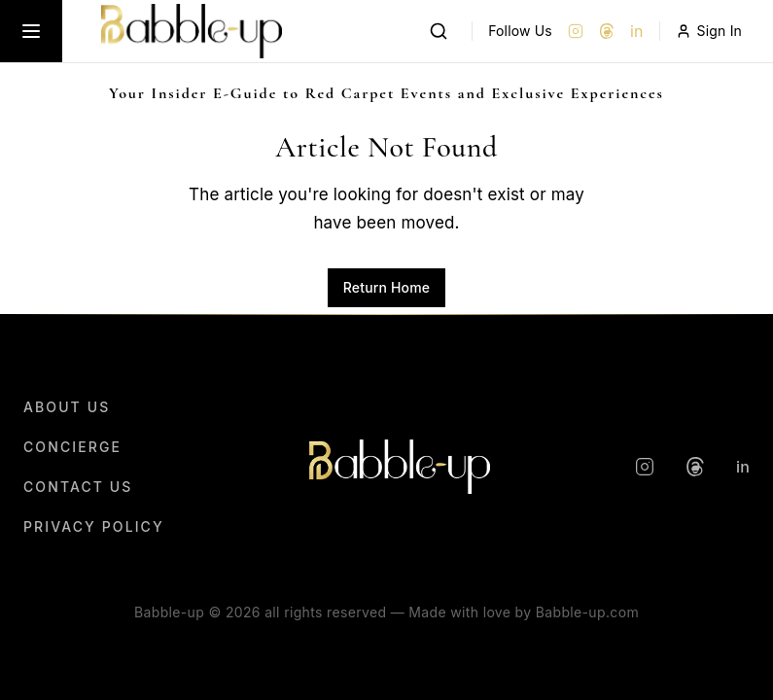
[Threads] (607, 31)
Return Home (386, 287)
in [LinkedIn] (637, 31)
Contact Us (78, 487)
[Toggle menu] (31, 31)
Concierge (72, 447)
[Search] (439, 31)
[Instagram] (576, 31)
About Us (67, 407)
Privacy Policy (94, 526)
